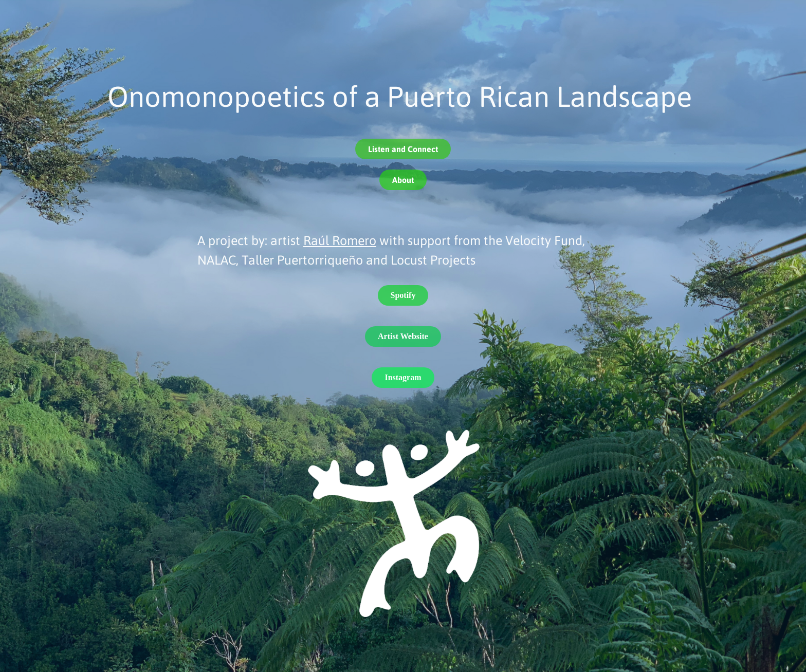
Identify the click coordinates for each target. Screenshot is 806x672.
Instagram (403, 377)
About (403, 180)
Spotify (403, 295)
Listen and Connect (403, 149)
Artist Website (403, 336)
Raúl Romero (340, 240)
